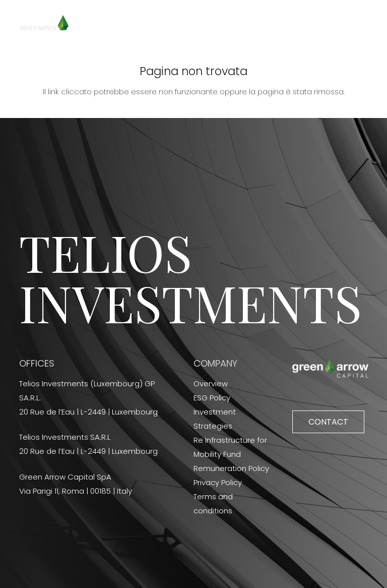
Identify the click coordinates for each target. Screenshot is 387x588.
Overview (211, 384)
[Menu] (372, 23)
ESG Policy (212, 398)
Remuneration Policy (231, 468)
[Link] (44, 23)
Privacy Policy (218, 482)
